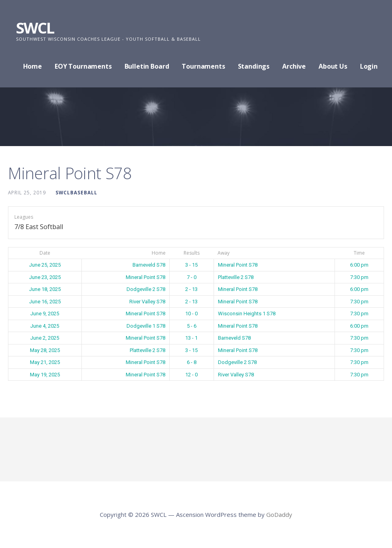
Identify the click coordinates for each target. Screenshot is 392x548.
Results (192, 253)
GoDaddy (279, 514)
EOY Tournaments (83, 66)
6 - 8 (192, 362)
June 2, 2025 (45, 338)
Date (45, 253)
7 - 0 (192, 277)
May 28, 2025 (45, 350)
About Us (333, 66)
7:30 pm (359, 277)
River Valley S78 (147, 302)
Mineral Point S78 (238, 265)
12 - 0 (191, 375)
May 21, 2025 (45, 362)
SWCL (35, 28)
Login (369, 66)
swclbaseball (76, 192)
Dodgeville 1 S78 (146, 326)
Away (224, 253)
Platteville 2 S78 (236, 277)
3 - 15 (191, 265)
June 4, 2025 (45, 326)
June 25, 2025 (45, 265)
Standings (254, 66)
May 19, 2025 (45, 375)
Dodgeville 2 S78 (146, 289)
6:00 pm (359, 265)
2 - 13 (191, 289)
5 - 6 (192, 326)
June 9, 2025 (45, 314)
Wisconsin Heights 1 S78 (247, 314)
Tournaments (203, 66)
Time (359, 253)
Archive (294, 66)
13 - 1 (191, 338)
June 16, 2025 (45, 302)
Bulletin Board (147, 66)
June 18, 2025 (45, 289)
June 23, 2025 (45, 277)
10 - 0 (191, 314)
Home (33, 66)
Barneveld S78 (149, 265)
